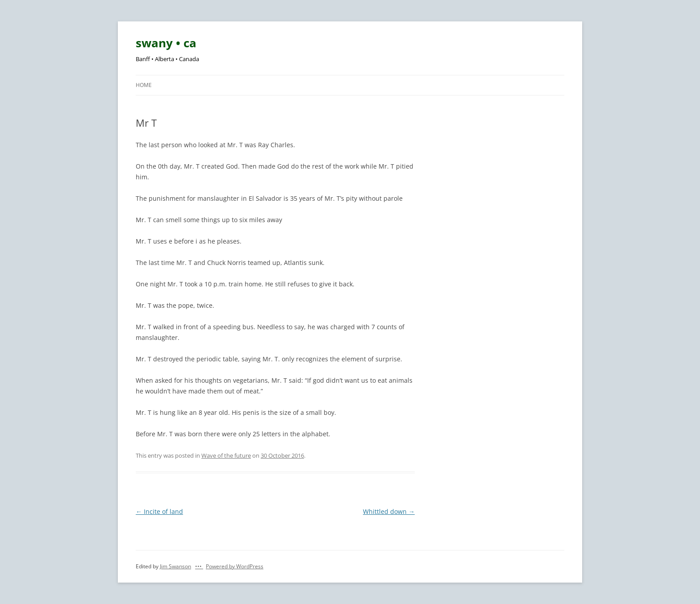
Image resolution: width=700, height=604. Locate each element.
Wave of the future (226, 455)
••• (199, 566)
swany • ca (166, 43)
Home (144, 85)
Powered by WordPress (235, 566)
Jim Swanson (175, 566)
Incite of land (159, 511)
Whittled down (389, 511)
